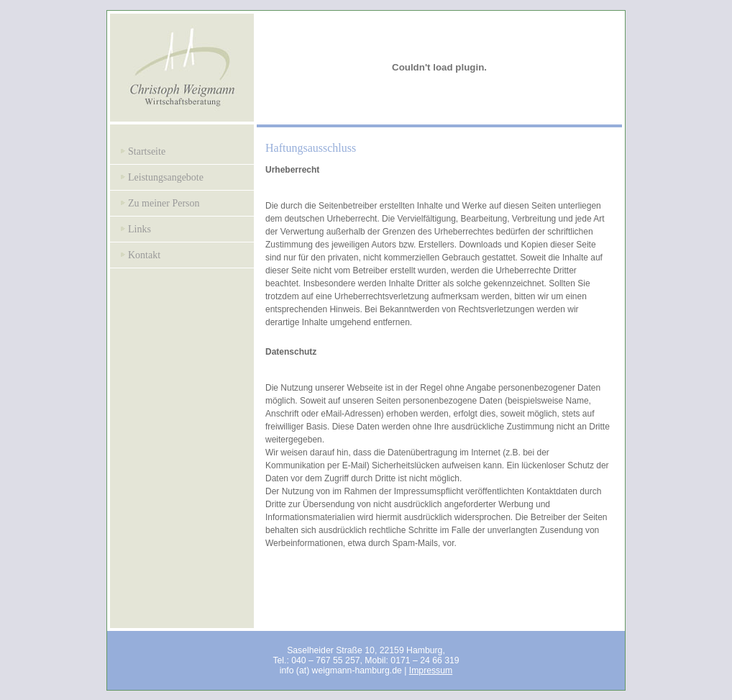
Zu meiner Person (164, 203)
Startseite (147, 151)
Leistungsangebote (166, 177)
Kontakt (144, 255)
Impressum (431, 671)
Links (139, 229)
